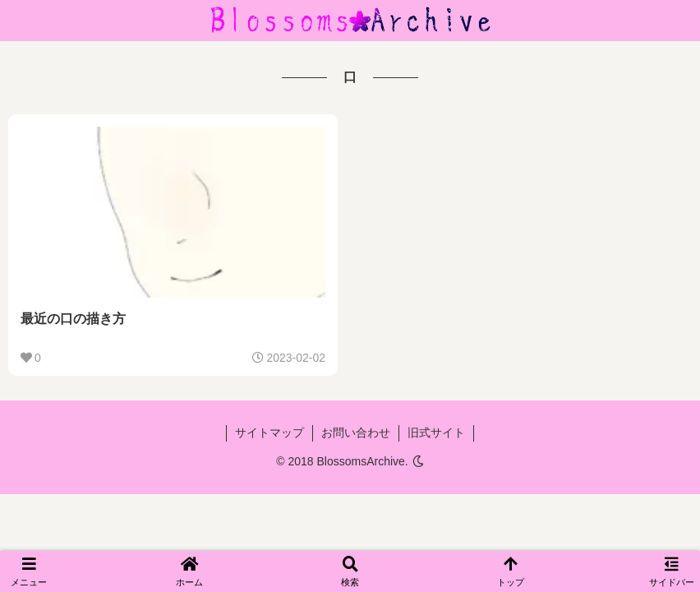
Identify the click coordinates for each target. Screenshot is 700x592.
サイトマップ (269, 432)
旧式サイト (436, 432)
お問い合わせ (356, 432)
